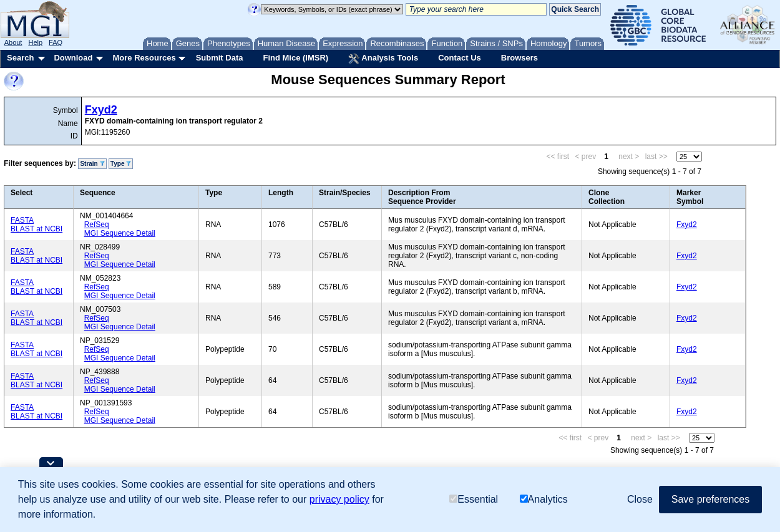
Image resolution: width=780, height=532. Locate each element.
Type (121, 164)
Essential (474, 499)
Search (20, 58)
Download (73, 58)
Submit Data (220, 58)
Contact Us (460, 58)
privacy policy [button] (339, 499)
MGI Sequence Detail (120, 233)
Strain (92, 164)
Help (35, 42)
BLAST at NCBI (37, 229)
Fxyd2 (101, 110)
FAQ (56, 42)
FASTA (22, 220)
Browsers (519, 58)
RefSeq (97, 225)
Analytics (544, 499)
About (13, 42)
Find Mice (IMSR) (295, 58)
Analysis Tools (383, 59)
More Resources (144, 58)
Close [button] (640, 499)
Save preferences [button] (710, 499)
